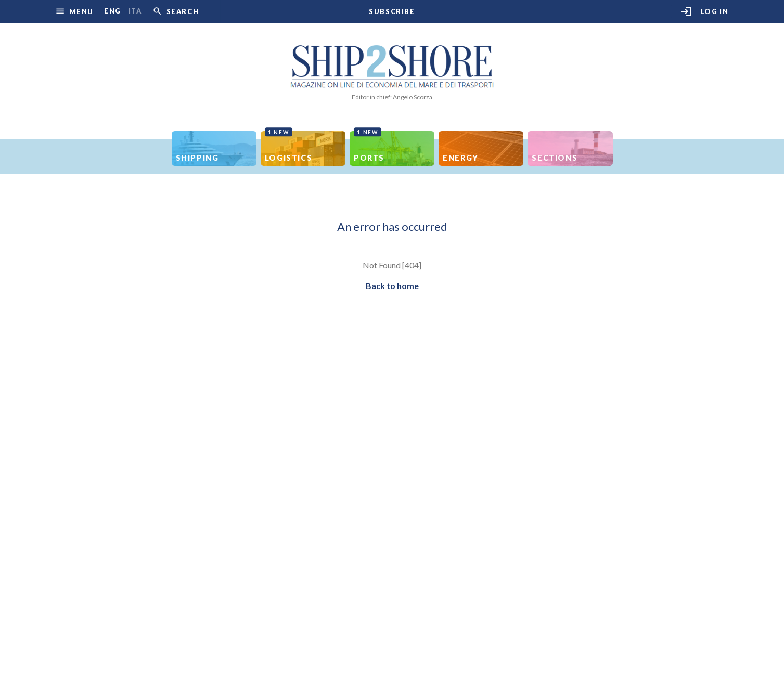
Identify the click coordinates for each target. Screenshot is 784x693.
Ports (369, 147)
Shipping (197, 158)
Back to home (392, 286)
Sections (555, 158)
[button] (74, 11)
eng (113, 11)
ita (135, 11)
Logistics (288, 147)
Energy (461, 158)
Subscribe (392, 12)
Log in (704, 11)
